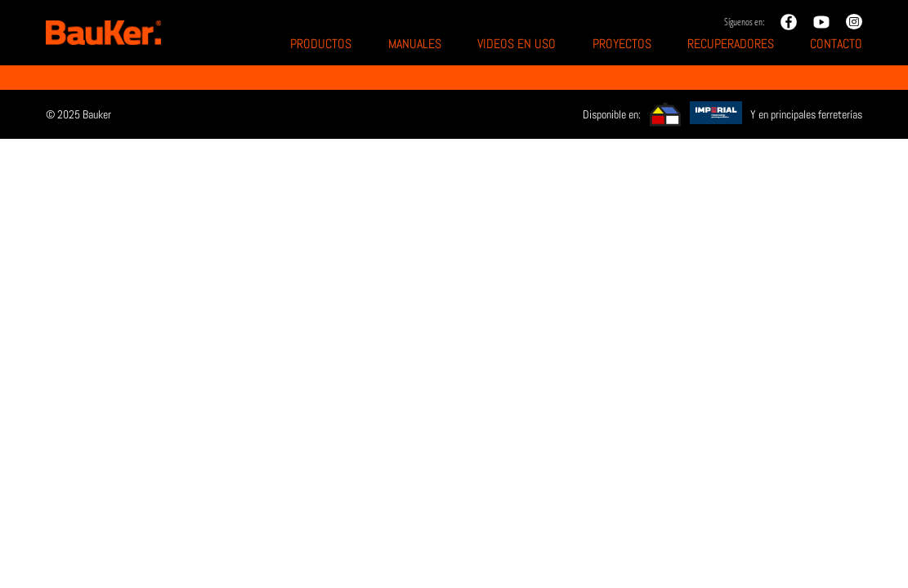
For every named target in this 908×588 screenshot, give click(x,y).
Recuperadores (731, 44)
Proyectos (622, 44)
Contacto (836, 44)
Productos (321, 44)
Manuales (415, 44)
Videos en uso (517, 44)
